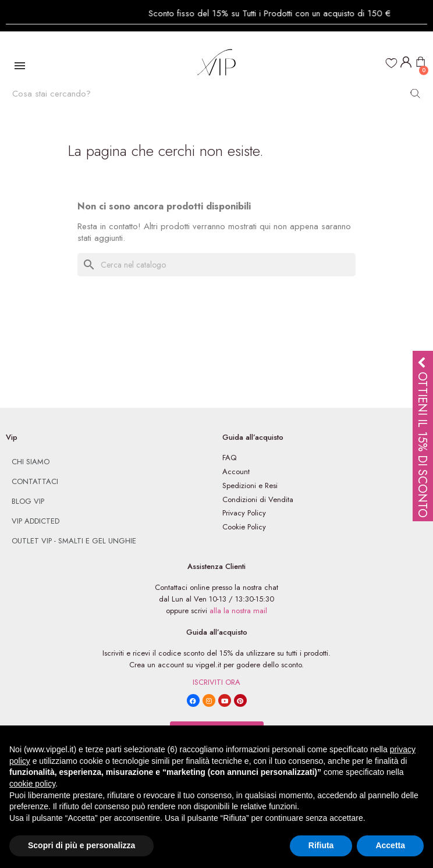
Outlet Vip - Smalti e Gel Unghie (74, 541)
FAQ (229, 458)
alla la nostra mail (238, 611)
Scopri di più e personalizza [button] (81, 845)
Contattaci (35, 481)
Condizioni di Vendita (258, 499)
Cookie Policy (244, 527)
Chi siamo (31, 462)
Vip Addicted (36, 521)
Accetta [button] (390, 845)
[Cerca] (216, 265)
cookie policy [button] (32, 784)
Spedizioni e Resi (250, 485)
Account (236, 472)
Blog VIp (28, 501)
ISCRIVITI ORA (216, 682)
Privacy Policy (244, 513)
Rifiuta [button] (321, 845)
